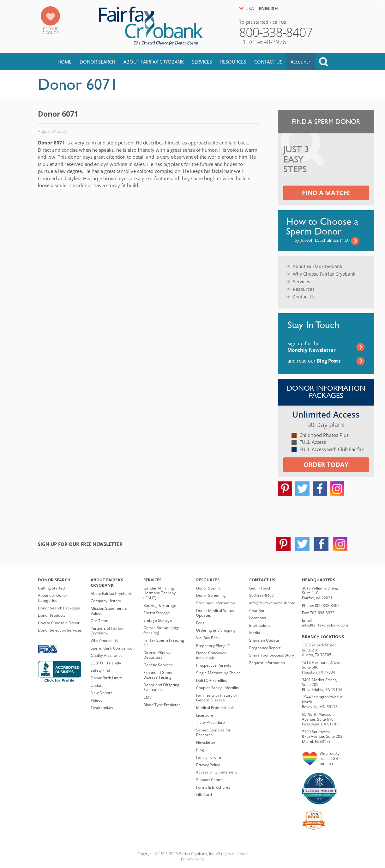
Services (202, 62)
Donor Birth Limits (107, 678)
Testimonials (102, 708)
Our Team (99, 621)
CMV (147, 697)
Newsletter (206, 742)
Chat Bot (257, 611)
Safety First (100, 670)
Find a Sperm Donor (326, 122)
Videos (96, 700)
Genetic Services (158, 665)
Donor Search (97, 62)
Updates (98, 685)
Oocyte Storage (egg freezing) (161, 630)
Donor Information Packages (326, 392)
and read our (314, 361)
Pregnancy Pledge (213, 646)
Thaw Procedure (211, 722)
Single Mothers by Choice (218, 673)
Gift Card (204, 795)
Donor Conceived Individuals (211, 655)
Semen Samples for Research (213, 733)
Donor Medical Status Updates (215, 613)
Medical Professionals (215, 708)
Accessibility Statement (217, 772)
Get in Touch (260, 588)
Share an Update (264, 640)
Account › (301, 62)
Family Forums (209, 757)
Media (255, 633)
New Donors (102, 693)
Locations (258, 618)
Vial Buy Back (208, 638)
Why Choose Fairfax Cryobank (324, 274)
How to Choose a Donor (59, 623)
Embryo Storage (158, 620)
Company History (106, 601)
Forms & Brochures (213, 787)
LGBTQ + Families (212, 680)
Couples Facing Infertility (218, 688)
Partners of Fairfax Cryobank (107, 631)
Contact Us (268, 62)
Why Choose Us (104, 641)
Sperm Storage (157, 613)
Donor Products (52, 615)
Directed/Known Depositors (157, 655)
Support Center (210, 780)
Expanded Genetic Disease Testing (159, 675)
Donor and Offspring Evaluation (161, 687)
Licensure (205, 715)
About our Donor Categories (53, 598)
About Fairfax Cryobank (154, 62)
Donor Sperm (208, 588)
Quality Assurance (107, 655)
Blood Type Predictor (162, 705)
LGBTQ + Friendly (106, 663)
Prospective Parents (214, 665)
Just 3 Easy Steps (296, 160)
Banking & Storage (160, 605)
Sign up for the (312, 347)
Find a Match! (326, 193)
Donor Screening (211, 595)
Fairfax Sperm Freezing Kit (164, 643)
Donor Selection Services (60, 630)
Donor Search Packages (59, 608)
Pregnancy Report (265, 648)
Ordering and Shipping (216, 630)
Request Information (267, 663)
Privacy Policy (208, 765)
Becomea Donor (51, 31)
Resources (233, 62)
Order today (326, 465)
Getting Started (51, 588)
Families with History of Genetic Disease (217, 698)
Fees (200, 623)
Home (64, 62)
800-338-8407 (262, 595)
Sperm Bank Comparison (113, 648)
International (260, 625)
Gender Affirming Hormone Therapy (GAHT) (159, 593)
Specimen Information (216, 603)
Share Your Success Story (272, 655)
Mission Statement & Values (109, 611)
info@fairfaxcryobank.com (272, 603)
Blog (200, 750)
